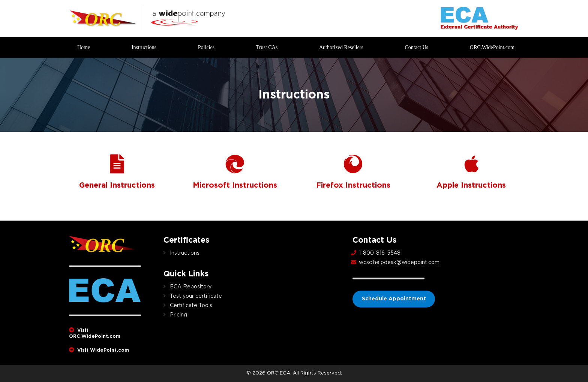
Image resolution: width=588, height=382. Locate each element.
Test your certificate (196, 296)
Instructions (144, 47)
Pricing (178, 315)
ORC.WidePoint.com (492, 47)
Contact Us (416, 47)
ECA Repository (191, 287)
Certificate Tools (191, 306)
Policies (206, 47)
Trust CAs (267, 47)
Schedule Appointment (394, 299)
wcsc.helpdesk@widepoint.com (399, 263)
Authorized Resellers (341, 47)
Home (84, 47)
